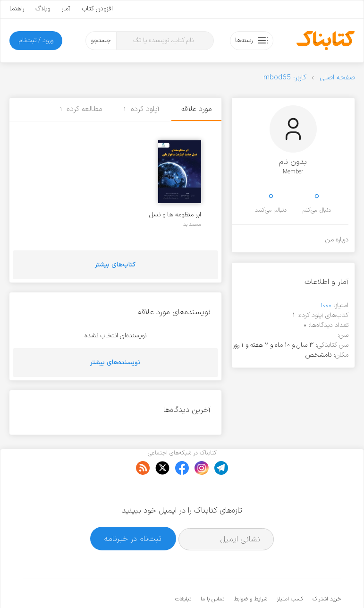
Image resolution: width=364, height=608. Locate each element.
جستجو (101, 40)
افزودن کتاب (97, 9)
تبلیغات (183, 570)
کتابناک (291, 585)
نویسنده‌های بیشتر (115, 363)
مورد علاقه (196, 109)
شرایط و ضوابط (250, 570)
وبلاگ (43, 9)
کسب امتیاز (290, 570)
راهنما (17, 9)
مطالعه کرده (81, 109)
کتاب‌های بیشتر (115, 265)
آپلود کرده (142, 109)
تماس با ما (212, 570)
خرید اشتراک (327, 570)
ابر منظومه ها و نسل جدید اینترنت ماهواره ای (174, 215)
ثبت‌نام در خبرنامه (133, 510)
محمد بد (192, 224)
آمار (66, 9)
